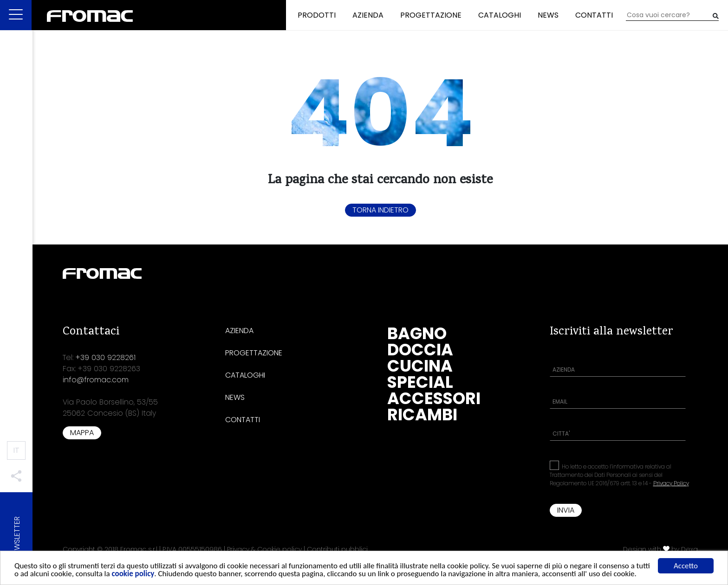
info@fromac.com (96, 380)
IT (16, 450)
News (548, 15)
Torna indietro (380, 210)
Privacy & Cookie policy (264, 549)
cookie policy (133, 575)
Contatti (594, 15)
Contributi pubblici (337, 549)
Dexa (689, 549)
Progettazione (431, 15)
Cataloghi (500, 15)
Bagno (417, 333)
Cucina (420, 366)
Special (420, 382)
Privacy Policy (671, 483)
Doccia (420, 350)
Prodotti (317, 15)
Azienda (368, 15)
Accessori (434, 398)
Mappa (82, 433)
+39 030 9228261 (106, 357)
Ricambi (422, 415)
